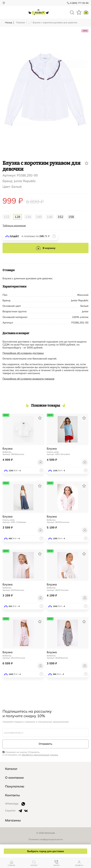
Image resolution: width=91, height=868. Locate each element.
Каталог (11, 769)
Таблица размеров (14, 226)
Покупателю (15, 786)
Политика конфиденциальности (46, 839)
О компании (14, 778)
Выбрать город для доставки (46, 851)
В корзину (46, 248)
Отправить (45, 744)
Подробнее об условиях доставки (23, 353)
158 (71, 217)
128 (17, 217)
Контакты (12, 795)
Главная (21, 23)
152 (60, 217)
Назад (9, 23)
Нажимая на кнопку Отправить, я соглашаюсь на (30, 754)
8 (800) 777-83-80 (79, 3)
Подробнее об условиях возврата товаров (28, 379)
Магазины (13, 820)
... (29, 23)
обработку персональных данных (40, 755)
